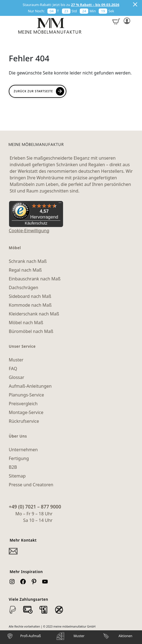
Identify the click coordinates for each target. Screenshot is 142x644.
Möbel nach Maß (26, 323)
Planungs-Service (26, 395)
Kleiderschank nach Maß (34, 314)
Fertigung (19, 458)
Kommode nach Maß (30, 305)
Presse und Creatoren (31, 485)
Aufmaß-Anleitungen (30, 386)
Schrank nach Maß (28, 261)
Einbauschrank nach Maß (35, 279)
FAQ (13, 369)
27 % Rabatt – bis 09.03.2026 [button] (95, 5)
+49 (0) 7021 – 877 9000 (35, 507)
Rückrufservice (24, 421)
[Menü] (60, 204)
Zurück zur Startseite (33, 91)
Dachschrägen (23, 287)
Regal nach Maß (25, 270)
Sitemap (17, 476)
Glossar (16, 377)
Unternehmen (23, 450)
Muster (16, 360)
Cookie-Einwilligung (29, 231)
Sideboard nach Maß (30, 296)
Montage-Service (26, 412)
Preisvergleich (23, 404)
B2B (13, 467)
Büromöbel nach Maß (31, 331)
